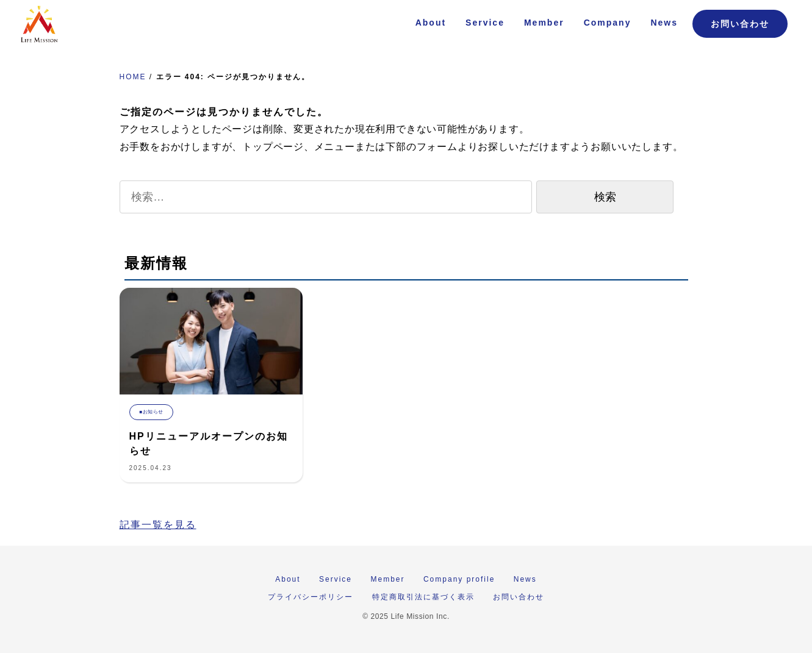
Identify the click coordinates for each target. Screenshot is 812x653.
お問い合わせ (740, 24)
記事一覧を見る (158, 525)
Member (544, 23)
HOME (133, 77)
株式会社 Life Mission (39, 24)
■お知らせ (152, 412)
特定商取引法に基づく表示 (423, 597)
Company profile (459, 579)
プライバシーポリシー (311, 597)
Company (608, 23)
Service (485, 23)
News (664, 23)
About (431, 23)
